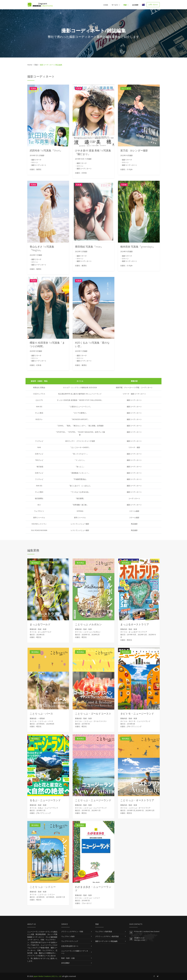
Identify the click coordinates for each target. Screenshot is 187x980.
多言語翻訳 (65, 963)
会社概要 (135, 5)
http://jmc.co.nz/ (139, 940)
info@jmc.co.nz (139, 938)
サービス (115, 5)
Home (106, 5)
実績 (125, 5)
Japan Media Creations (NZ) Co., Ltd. (48, 976)
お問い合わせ (153, 5)
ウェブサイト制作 (68, 936)
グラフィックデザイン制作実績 (107, 936)
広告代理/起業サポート (70, 946)
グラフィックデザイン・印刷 (72, 932)
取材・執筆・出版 (68, 958)
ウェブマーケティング (70, 941)
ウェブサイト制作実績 (104, 932)
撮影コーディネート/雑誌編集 (106, 941)
